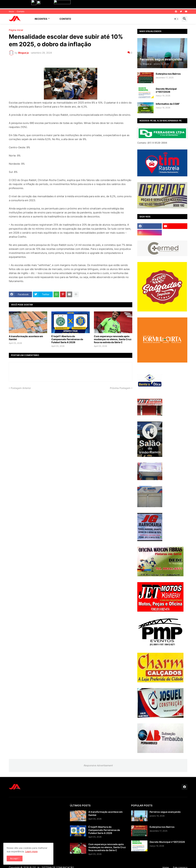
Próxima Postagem (120, 388)
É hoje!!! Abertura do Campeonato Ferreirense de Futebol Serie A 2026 (67, 339)
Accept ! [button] (15, 858)
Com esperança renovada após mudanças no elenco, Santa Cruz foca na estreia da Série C (113, 339)
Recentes (41, 19)
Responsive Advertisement (98, 765)
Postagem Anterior (21, 388)
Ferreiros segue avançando (165, 812)
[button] (176, 19)
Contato (21, 11)
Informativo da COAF (168, 104)
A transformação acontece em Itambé (26, 338)
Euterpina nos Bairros (168, 74)
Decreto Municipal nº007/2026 (166, 90)
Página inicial (16, 30)
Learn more (31, 851)
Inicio (11, 11)
